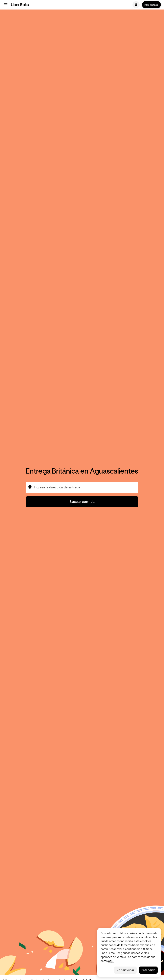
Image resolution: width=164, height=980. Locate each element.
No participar (125, 970)
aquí (111, 961)
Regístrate (151, 5)
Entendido (148, 970)
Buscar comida (82, 502)
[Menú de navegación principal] (6, 5)
